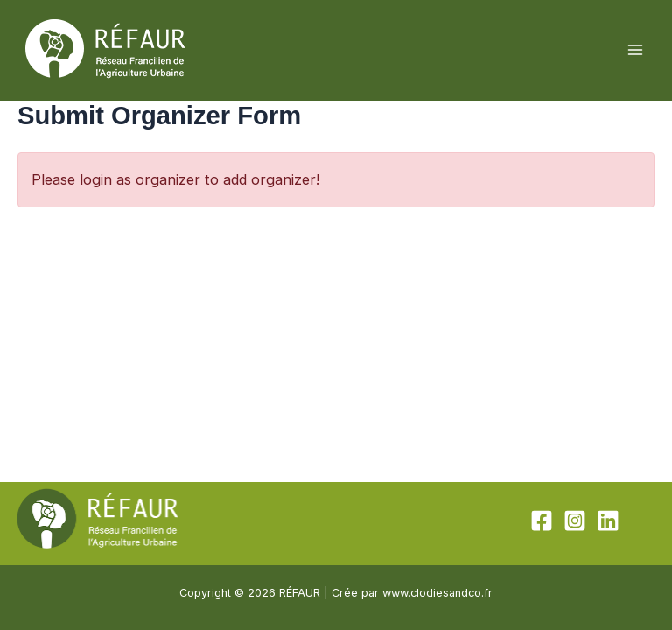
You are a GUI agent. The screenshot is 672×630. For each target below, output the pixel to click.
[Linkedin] (608, 521)
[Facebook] (542, 521)
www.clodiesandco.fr (437, 593)
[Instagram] (575, 521)
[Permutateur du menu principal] (635, 50)
